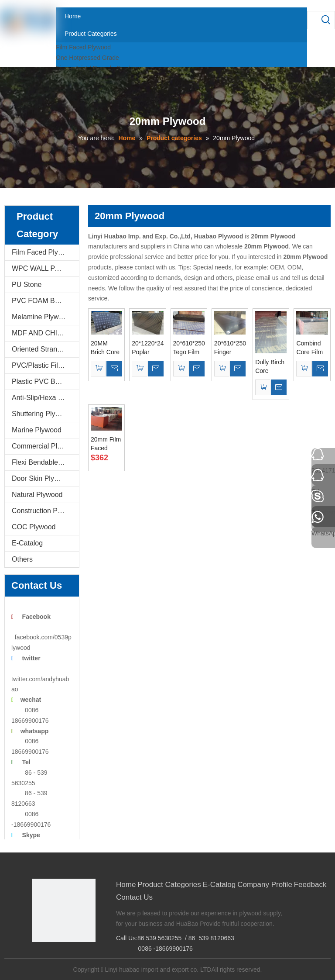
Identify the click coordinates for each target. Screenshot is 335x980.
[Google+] (52, 957)
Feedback (310, 885)
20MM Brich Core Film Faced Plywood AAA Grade (106, 348)
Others (22, 559)
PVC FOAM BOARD (43, 301)
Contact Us (134, 897)
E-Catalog (27, 543)
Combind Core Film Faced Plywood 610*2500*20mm (312, 348)
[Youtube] (79, 957)
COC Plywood (34, 527)
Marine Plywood (37, 430)
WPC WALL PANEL (42, 268)
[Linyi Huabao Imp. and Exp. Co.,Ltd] (64, 910)
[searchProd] (312, 20)
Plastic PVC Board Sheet (45, 381)
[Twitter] (65, 957)
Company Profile (265, 885)
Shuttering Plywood (42, 414)
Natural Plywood (37, 495)
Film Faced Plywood (83, 47)
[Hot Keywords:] (326, 20)
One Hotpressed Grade (87, 58)
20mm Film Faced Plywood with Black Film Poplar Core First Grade (106, 444)
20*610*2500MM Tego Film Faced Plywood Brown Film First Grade (189, 348)
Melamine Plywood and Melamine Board (45, 317)
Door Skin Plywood (41, 478)
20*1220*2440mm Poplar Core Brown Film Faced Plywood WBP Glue (147, 348)
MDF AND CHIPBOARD (45, 333)
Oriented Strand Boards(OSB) (45, 349)
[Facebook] (38, 957)
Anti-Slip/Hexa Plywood (45, 398)
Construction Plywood (45, 511)
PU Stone (27, 285)
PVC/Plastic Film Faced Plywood (45, 365)
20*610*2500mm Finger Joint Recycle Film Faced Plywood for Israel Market (230, 348)
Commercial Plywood (44, 446)
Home (126, 885)
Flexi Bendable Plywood (45, 462)
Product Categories (169, 885)
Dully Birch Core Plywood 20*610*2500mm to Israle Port (271, 367)
